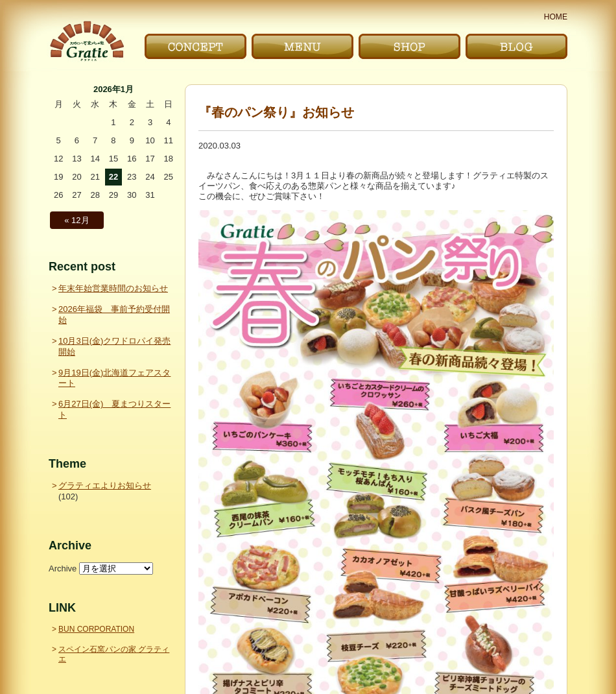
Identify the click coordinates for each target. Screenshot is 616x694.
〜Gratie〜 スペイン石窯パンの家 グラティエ (87, 41)
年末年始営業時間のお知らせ (113, 288)
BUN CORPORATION (96, 629)
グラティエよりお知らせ (105, 485)
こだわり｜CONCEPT (195, 46)
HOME (556, 17)
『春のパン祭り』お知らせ (276, 112)
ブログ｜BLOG (516, 46)
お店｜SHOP (409, 46)
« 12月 (77, 220)
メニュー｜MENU (302, 46)
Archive (63, 568)
